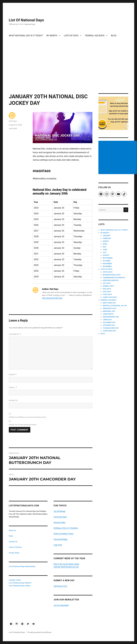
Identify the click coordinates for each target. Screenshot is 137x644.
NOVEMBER (107, 264)
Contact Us (13, 542)
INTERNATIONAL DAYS (112, 275)
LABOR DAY (107, 320)
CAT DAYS (107, 283)
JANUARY (13, 128)
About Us (12, 530)
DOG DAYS (107, 289)
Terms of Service (15, 547)
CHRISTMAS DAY (109, 331)
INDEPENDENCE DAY (111, 317)
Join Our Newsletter (61, 605)
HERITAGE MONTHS (110, 280)
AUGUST (106, 255)
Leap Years (58, 545)
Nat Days (13, 121)
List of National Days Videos (20, 586)
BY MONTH (52, 36)
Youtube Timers (15, 580)
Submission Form (60, 586)
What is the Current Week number (66, 564)
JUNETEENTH (108, 314)
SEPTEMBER (108, 258)
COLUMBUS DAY (109, 322)
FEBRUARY (107, 238)
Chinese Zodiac (59, 522)
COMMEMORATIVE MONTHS (114, 278)
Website (13, 400)
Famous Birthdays (61, 539)
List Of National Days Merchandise (22, 566)
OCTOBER (106, 261)
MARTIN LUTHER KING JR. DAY (115, 306)
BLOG (114, 36)
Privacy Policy (14, 553)
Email (13, 388)
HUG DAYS (107, 292)
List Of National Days (26, 20)
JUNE (105, 250)
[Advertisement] (69, 74)
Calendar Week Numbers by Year (66, 567)
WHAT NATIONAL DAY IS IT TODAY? (26, 36)
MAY (104, 247)
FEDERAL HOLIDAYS (95, 36)
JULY (105, 252)
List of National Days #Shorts (20, 583)
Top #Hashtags (59, 511)
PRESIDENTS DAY (110, 308)
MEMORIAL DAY (109, 311)
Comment (15, 334)
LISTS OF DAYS (71, 36)
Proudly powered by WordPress (39, 632)
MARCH (106, 241)
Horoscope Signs (60, 517)
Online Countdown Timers (63, 534)
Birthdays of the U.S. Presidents (66, 528)
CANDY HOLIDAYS (110, 297)
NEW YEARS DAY (109, 303)
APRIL (105, 244)
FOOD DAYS (107, 294)
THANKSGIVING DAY (111, 328)
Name (13, 375)
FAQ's (11, 536)
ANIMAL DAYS (108, 286)
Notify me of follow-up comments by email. (28, 417)
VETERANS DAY (109, 325)
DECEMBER (107, 266)
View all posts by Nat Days (52, 298)
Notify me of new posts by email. (23, 425)
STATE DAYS (108, 272)
